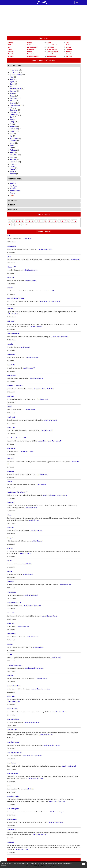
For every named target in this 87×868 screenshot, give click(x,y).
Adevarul (11, 43)
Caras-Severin (15, 105)
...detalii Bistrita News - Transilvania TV (55, 495)
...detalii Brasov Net (23, 626)
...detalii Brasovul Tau (32, 637)
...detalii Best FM (30, 410)
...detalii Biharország (46, 431)
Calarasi (13, 103)
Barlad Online (11, 375)
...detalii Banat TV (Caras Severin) (49, 301)
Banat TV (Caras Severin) (15, 298)
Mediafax (11, 52)
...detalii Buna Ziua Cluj (46, 735)
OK (84, 864)
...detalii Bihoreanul (42, 474)
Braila (12, 94)
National (30, 52)
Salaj (12, 152)
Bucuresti (13, 98)
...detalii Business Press (55, 822)
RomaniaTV (50, 54)
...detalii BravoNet (38, 647)
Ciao (67, 43)
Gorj (11, 124)
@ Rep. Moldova (16, 75)
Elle (9, 47)
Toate (12, 195)
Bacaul (9, 257)
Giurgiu (12, 122)
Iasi (11, 134)
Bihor (12, 86)
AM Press (13, 186)
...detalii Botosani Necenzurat (32, 606)
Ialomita (13, 131)
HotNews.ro (31, 49)
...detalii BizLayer (37, 541)
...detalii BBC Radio (42, 399)
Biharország (11, 427)
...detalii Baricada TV (29, 368)
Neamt (12, 145)
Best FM (9, 407)
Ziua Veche (69, 56)
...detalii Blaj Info (26, 564)
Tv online (11, 56)
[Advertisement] (44, 21)
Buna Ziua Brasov (13, 719)
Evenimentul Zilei (32, 47)
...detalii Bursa (29, 789)
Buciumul (10, 675)
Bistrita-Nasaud (15, 89)
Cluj (11, 108)
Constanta (14, 110)
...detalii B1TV (27, 239)
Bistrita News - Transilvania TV (17, 492)
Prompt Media (15, 191)
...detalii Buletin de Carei (59, 712)
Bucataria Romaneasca (14, 665)
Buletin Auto (11, 696)
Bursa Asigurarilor (13, 796)
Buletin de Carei (12, 709)
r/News (12, 193)
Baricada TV (11, 365)
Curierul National (52, 45)
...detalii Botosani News (49, 616)
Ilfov (11, 136)
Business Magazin (13, 809)
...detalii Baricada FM (32, 358)
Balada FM (10, 277)
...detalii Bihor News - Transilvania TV (50, 441)
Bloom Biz (10, 582)
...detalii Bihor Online (26, 451)
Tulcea (12, 167)
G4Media (68, 47)
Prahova (13, 150)
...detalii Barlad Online (36, 378)
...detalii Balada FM (30, 280)
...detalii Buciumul (41, 679)
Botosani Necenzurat (14, 602)
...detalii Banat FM (48, 291)
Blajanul (9, 571)
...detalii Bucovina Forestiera (41, 689)
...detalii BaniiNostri (36, 326)
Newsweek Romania (53, 52)
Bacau (12, 84)
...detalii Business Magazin (56, 812)
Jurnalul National (52, 49)
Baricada (10, 344)
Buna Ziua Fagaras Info (15, 753)
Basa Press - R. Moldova (15, 386)
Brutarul (9, 655)
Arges (12, 82)
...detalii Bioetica (41, 485)
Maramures (14, 138)
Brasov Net (10, 623)
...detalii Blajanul (27, 574)
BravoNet (10, 644)
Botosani (13, 91)
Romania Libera (32, 54)
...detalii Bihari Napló (50, 420)
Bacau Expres (11, 246)
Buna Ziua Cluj (12, 730)
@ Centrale (14, 70)
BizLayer (10, 538)
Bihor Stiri (10, 459)
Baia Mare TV (11, 267)
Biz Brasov (10, 527)
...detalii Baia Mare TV (31, 270)
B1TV (8, 236)
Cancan (30, 43)
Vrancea (13, 174)
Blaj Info (9, 561)
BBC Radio (10, 396)
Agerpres (13, 184)
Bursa (9, 786)
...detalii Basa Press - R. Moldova (43, 389)
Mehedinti (13, 141)
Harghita (13, 127)
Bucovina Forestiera (14, 686)
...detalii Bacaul (75, 260)
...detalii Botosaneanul (31, 595)
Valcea (12, 169)
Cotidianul (30, 45)
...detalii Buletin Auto (13, 701)
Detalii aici (3, 865)
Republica (11, 54)
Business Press (12, 819)
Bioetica (9, 482)
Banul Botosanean (13, 334)
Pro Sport (69, 52)
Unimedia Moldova (33, 56)
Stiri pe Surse (70, 54)
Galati (12, 119)
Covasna (13, 112)
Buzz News (10, 842)
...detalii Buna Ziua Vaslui (35, 779)
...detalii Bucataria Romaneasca (34, 668)
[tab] (44, 65)
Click (10, 45)
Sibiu (12, 157)
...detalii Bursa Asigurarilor (57, 801)
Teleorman (14, 162)
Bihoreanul (10, 471)
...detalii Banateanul (13, 314)
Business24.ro (12, 830)
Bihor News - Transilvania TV (16, 438)
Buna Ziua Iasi (11, 763)
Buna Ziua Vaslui (12, 773)
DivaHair (68, 45)
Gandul (10, 49)
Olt (11, 148)
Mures (12, 143)
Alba (11, 77)
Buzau (12, 101)
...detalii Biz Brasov (36, 531)
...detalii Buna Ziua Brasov (32, 722)
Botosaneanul (11, 592)
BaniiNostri (10, 321)
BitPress (10, 515)
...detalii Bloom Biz (65, 585)
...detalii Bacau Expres (45, 249)
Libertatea (69, 49)
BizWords (10, 548)
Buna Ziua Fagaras (13, 742)
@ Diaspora (14, 72)
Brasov (12, 96)
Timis (12, 164)
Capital (49, 43)
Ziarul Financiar (51, 56)
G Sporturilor (50, 47)
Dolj (11, 117)
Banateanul (10, 309)
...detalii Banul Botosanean (60, 337)
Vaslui (12, 171)
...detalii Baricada (25, 347)
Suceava (13, 159)
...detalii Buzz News (21, 849)
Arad (12, 79)
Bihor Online (11, 448)
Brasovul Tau (11, 634)
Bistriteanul (11, 502)
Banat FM (10, 288)
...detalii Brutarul (56, 658)
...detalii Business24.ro (39, 835)
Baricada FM (11, 354)
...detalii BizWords (25, 553)
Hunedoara (14, 129)
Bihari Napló (11, 417)
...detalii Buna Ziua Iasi (68, 766)
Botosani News (12, 613)
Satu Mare (14, 155)
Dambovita (14, 115)
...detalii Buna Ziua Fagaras (51, 745)
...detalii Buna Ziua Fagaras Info (32, 756)
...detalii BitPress (33, 520)
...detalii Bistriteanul (31, 508)
